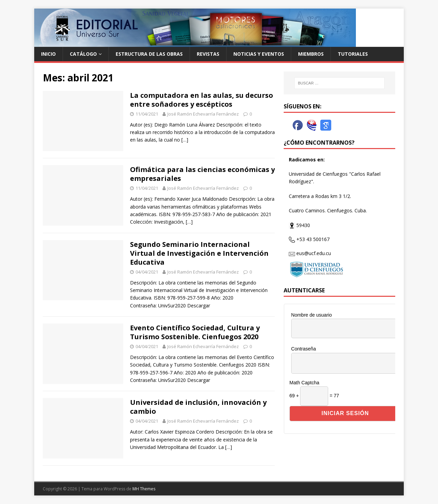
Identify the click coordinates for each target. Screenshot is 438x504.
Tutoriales (353, 54)
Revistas (208, 54)
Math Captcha (304, 383)
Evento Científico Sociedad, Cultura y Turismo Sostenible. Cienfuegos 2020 (195, 332)
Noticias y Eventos (259, 54)
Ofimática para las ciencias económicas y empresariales (202, 174)
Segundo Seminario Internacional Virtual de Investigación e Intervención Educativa (199, 253)
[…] (185, 140)
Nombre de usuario (312, 315)
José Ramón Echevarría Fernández (203, 114)
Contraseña (304, 349)
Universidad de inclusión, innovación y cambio (198, 407)
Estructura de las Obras (149, 54)
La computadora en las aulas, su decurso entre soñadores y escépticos (202, 100)
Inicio (48, 54)
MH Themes (144, 489)
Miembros (311, 54)
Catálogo (83, 54)
